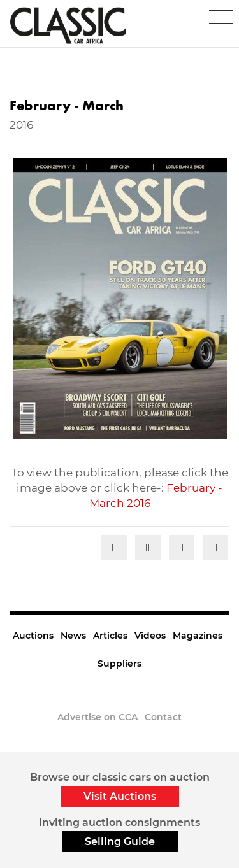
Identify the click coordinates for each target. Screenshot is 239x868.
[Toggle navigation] (221, 17)
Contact (163, 717)
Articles (110, 636)
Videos (150, 636)
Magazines (198, 636)
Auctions (33, 636)
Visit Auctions (120, 796)
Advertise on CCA (98, 717)
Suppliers (119, 664)
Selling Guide (120, 842)
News (73, 636)
